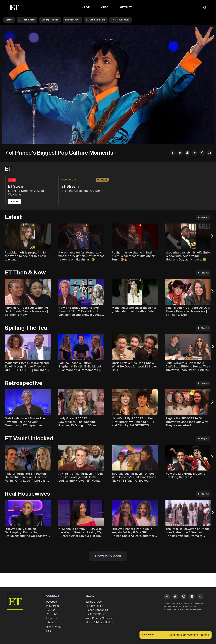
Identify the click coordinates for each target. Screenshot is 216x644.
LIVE (87, 7)
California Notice (96, 614)
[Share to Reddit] (187, 153)
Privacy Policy (94, 606)
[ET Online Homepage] (14, 7)
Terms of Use (94, 602)
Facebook (52, 602)
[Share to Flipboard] (195, 153)
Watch (15, 202)
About (50, 623)
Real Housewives (121, 20)
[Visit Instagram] (184, 597)
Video (105, 7)
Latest (9, 20)
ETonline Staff (55, 627)
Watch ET (126, 7)
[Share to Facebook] (173, 153)
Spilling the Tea (50, 20)
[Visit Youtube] (192, 597)
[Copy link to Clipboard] (202, 153)
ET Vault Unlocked (96, 20)
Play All (204, 217)
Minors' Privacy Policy (99, 623)
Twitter (51, 610)
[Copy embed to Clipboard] (209, 153)
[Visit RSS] (200, 597)
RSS (49, 631)
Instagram (52, 606)
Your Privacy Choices (99, 618)
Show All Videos (108, 556)
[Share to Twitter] (180, 153)
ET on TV (52, 618)
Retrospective (72, 20)
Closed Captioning (97, 610)
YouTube (52, 614)
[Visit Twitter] (175, 597)
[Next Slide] (212, 237)
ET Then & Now (27, 20)
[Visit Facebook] (167, 597)
